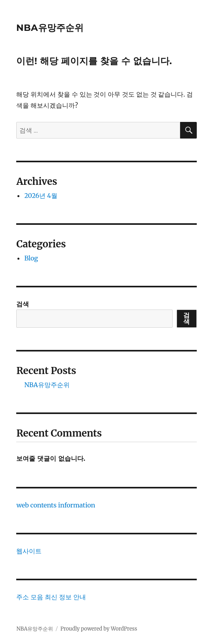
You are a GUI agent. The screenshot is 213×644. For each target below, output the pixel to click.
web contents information (56, 505)
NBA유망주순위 (50, 28)
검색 (23, 304)
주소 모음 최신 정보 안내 (51, 597)
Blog (31, 258)
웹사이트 (29, 551)
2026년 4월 (41, 196)
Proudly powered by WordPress (99, 629)
